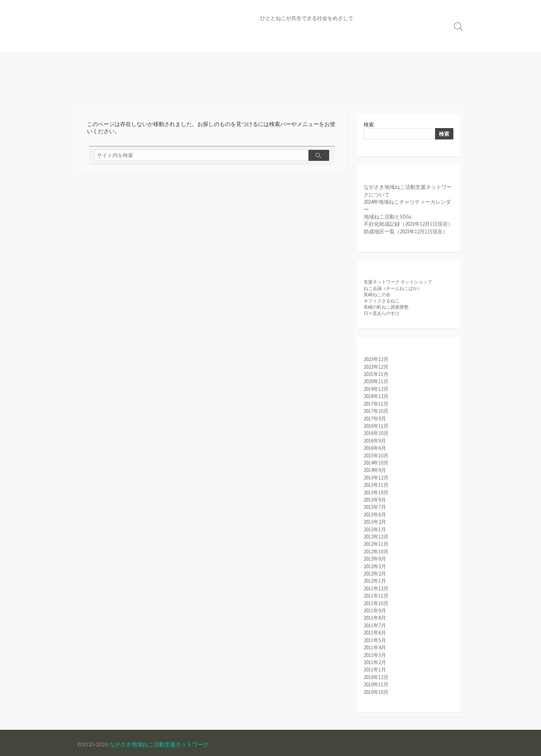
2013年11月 (376, 485)
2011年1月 (375, 666)
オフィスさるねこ (382, 302)
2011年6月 (375, 630)
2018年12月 (376, 398)
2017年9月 (375, 419)
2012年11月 (376, 543)
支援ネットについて (105, 44)
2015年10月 (376, 455)
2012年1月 (375, 579)
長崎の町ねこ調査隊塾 (386, 308)
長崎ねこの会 (377, 296)
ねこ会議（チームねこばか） (393, 289)
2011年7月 (375, 623)
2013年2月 (375, 521)
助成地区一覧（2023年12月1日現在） (406, 232)
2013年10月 (376, 492)
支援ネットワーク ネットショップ (398, 283)
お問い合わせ (374, 44)
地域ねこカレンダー (160, 44)
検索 (369, 125)
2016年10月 (376, 434)
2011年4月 (375, 645)
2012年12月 (376, 536)
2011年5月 (375, 637)
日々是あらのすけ (382, 315)
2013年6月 (375, 514)
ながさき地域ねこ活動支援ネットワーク (159, 744)
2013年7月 (375, 507)
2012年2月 (375, 572)
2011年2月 (375, 659)
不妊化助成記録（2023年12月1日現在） (408, 225)
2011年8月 (375, 616)
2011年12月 (376, 587)
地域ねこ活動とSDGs (388, 218)
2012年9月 (375, 557)
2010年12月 (376, 674)
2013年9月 (375, 499)
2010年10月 (376, 688)
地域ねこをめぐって (214, 44)
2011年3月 (375, 652)
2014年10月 (376, 463)
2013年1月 (375, 528)
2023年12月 (376, 361)
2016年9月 (375, 441)
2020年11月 (376, 383)
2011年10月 (376, 601)
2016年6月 (375, 448)
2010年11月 (376, 681)
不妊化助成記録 (264, 44)
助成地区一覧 (306, 44)
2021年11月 (376, 376)
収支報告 (340, 44)
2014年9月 (375, 470)
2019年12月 (376, 390)
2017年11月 (376, 405)
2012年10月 (376, 550)
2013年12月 (376, 478)
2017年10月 (376, 412)
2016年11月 (376, 427)
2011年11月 (376, 594)
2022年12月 (376, 369)
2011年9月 (375, 608)
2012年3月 (375, 565)
